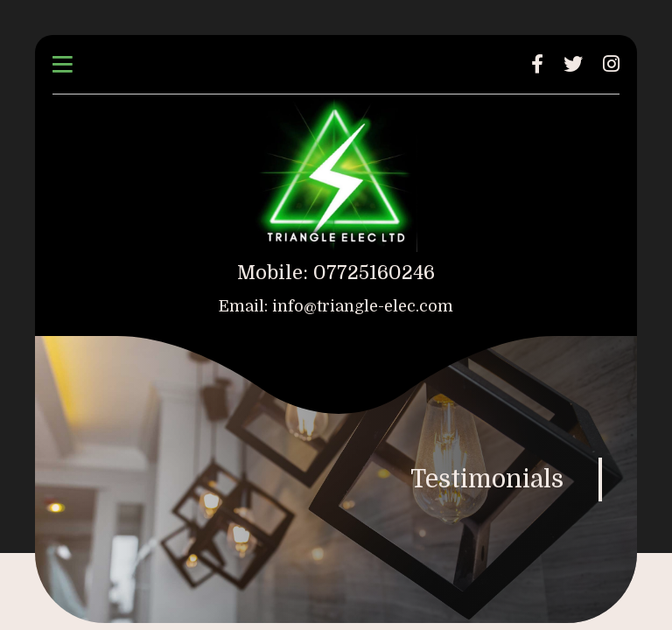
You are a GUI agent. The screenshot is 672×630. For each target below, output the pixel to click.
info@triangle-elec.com (363, 306)
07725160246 (374, 273)
